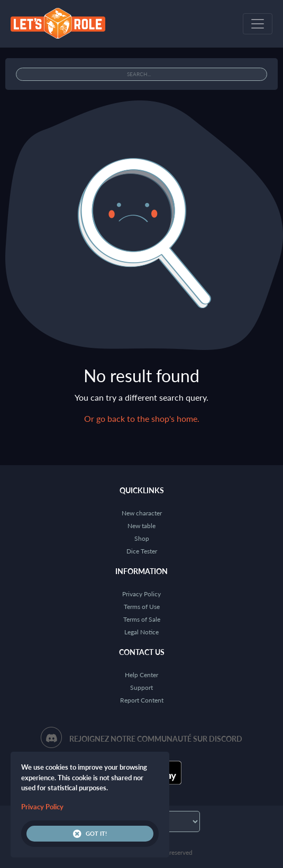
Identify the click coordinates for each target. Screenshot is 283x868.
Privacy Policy (141, 594)
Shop (142, 538)
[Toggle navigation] (258, 24)
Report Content (142, 700)
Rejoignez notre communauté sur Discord (156, 739)
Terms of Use (142, 607)
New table (141, 526)
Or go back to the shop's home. (142, 418)
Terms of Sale (142, 619)
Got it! (90, 834)
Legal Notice (141, 632)
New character (142, 513)
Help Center (141, 675)
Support (141, 687)
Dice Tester (142, 551)
